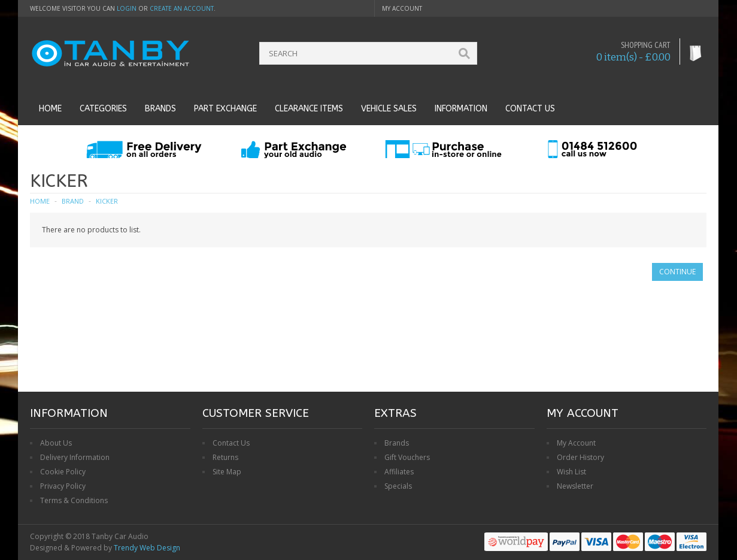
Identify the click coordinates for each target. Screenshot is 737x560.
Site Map (227, 472)
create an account (182, 8)
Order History (580, 457)
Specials (398, 486)
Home (50, 109)
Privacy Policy (63, 486)
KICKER (107, 201)
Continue (677, 272)
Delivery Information (75, 457)
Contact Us (231, 443)
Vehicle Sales (389, 109)
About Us (56, 443)
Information (461, 109)
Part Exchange (225, 109)
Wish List (571, 472)
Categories (103, 109)
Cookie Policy (63, 472)
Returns (225, 457)
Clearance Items (309, 109)
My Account (576, 443)
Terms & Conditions (74, 500)
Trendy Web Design (147, 548)
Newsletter (575, 486)
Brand (73, 201)
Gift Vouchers (407, 457)
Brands (160, 109)
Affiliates (399, 472)
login (127, 8)
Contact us (530, 109)
